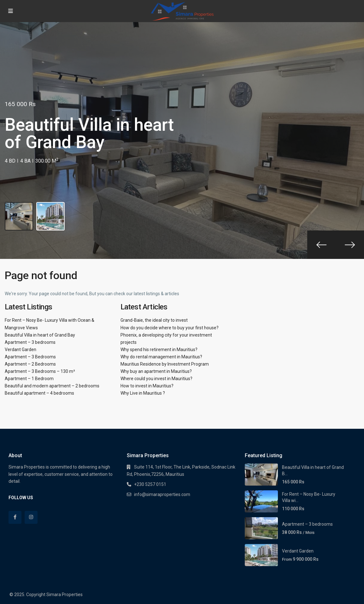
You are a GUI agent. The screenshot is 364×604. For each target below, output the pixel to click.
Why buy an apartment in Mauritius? (156, 371)
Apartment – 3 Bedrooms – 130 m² (40, 371)
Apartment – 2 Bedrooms (30, 364)
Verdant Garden (21, 350)
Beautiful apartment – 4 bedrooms (39, 393)
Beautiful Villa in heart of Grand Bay (40, 335)
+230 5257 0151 (150, 484)
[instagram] (31, 517)
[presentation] (321, 245)
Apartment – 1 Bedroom (29, 379)
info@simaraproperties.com (162, 494)
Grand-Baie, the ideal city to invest (154, 320)
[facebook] (15, 517)
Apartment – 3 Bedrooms (30, 357)
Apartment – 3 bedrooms (30, 342)
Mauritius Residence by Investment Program (165, 364)
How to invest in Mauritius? (147, 386)
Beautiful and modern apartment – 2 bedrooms (52, 386)
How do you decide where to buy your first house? (170, 328)
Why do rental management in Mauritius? (161, 357)
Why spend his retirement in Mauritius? (159, 350)
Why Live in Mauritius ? (143, 393)
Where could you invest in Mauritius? (156, 379)
